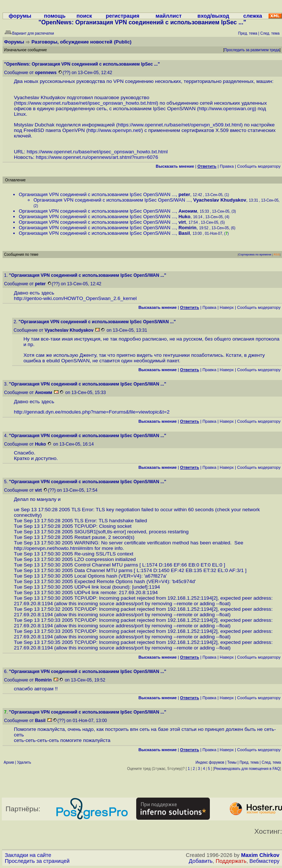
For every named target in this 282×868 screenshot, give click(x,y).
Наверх (227, 307)
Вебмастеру (265, 861)
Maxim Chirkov (260, 855)
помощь (55, 16)
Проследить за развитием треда (252, 50)
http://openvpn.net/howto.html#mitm (54, 548)
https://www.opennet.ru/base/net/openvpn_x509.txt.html (179, 125)
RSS (276, 255)
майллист (169, 16)
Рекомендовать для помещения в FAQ (247, 769)
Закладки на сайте (28, 855)
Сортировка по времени (255, 255)
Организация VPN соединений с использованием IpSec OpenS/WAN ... (97, 194)
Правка (227, 166)
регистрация (122, 16)
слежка (253, 16)
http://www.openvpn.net (114, 130)
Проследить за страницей (37, 861)
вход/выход (213, 16)
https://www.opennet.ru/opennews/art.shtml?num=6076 (97, 157)
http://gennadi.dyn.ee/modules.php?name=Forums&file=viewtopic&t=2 (92, 412)
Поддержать (231, 861)
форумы (20, 16)
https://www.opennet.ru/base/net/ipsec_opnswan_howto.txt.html (86, 103)
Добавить (201, 861)
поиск (84, 16)
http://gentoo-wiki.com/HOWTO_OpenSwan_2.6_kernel (75, 298)
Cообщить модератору (259, 166)
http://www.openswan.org (227, 109)
